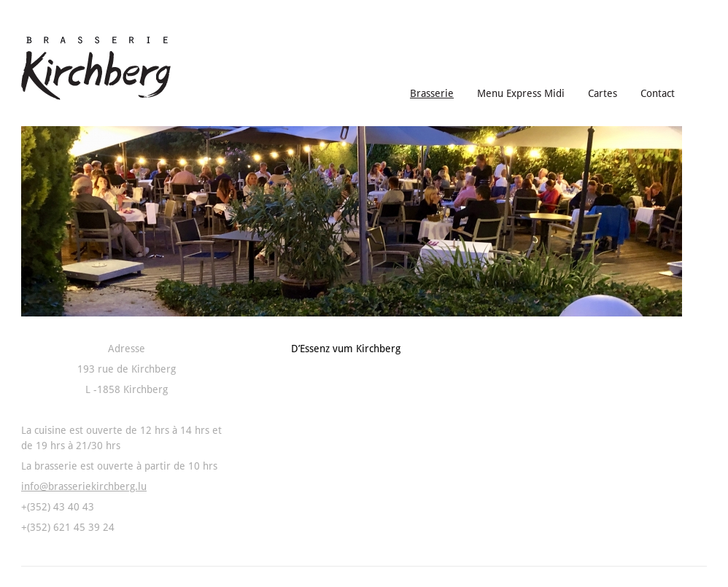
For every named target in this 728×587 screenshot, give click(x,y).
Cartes (603, 93)
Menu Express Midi (521, 93)
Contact (658, 93)
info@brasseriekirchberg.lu (84, 486)
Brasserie (432, 93)
